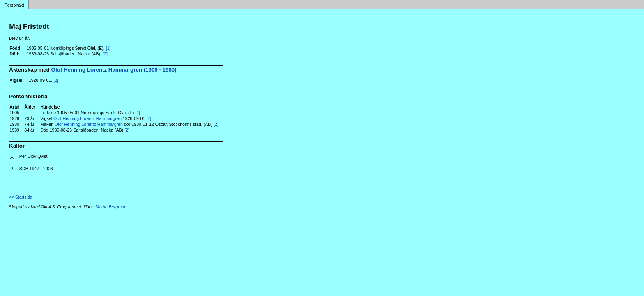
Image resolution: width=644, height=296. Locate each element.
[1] (108, 48)
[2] (105, 54)
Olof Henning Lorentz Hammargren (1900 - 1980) (114, 70)
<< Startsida (20, 197)
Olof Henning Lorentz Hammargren (87, 118)
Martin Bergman (111, 207)
